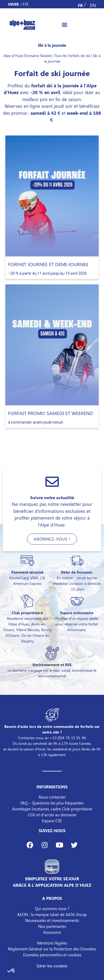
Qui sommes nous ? (52, 909)
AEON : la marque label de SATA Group (52, 914)
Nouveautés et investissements (52, 920)
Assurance (52, 932)
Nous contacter (52, 797)
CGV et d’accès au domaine (52, 815)
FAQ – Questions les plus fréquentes (52, 803)
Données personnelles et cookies (52, 955)
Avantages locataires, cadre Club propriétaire (52, 809)
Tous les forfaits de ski (72, 56)
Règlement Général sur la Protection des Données (52, 949)
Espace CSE (52, 821)
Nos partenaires (52, 926)
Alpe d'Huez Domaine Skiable (27, 56)
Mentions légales (52, 943)
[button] (65, 24)
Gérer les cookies (52, 966)
